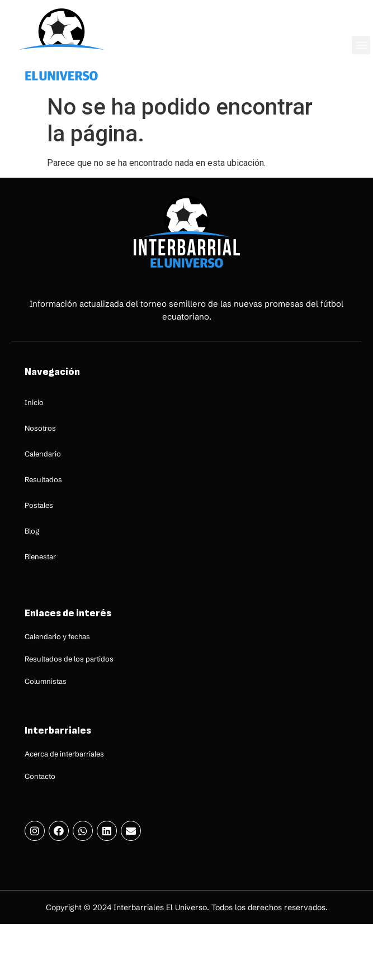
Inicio (34, 402)
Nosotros (40, 428)
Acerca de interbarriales (64, 754)
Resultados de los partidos (69, 659)
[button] (361, 45)
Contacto (40, 776)
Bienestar (40, 556)
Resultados (43, 479)
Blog (32, 531)
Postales (39, 505)
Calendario (43, 454)
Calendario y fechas (57, 636)
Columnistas (46, 681)
